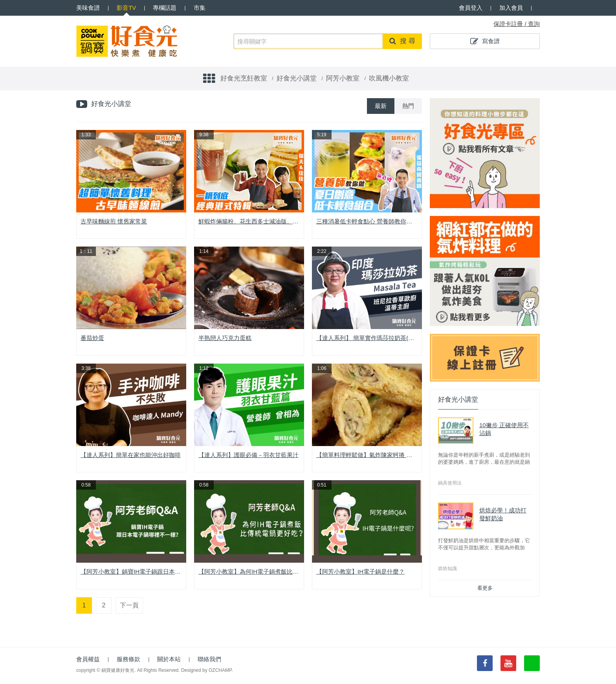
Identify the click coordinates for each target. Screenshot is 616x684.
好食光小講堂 (297, 78)
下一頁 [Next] (129, 605)
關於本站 (169, 659)
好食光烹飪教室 (244, 78)
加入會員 (511, 8)
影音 (126, 8)
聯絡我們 (209, 659)
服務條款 (128, 659)
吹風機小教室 (389, 78)
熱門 (408, 106)
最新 (381, 106)
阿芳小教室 (343, 78)
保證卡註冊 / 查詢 (517, 24)
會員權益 (88, 659)
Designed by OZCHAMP (206, 670)
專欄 (165, 8)
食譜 (88, 8)
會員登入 (471, 8)
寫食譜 (485, 41)
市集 (200, 8)
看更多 (485, 588)
